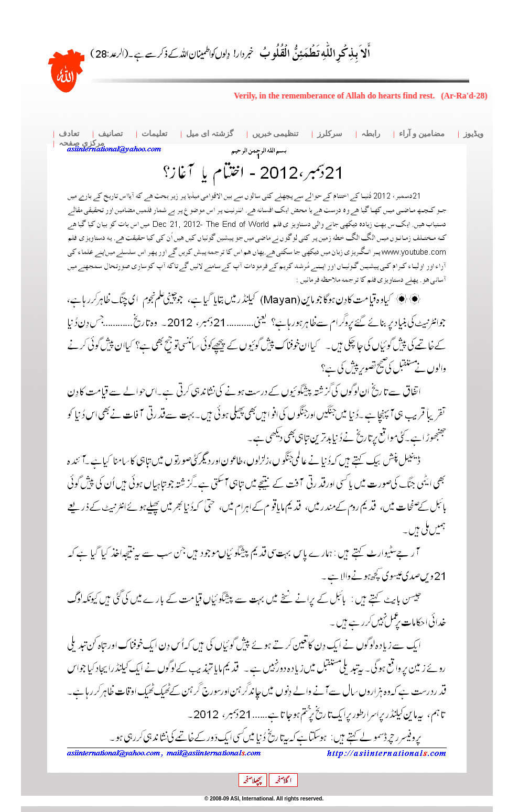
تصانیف (110, 134)
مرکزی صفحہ (82, 143)
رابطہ (371, 134)
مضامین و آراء (422, 134)
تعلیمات (154, 134)
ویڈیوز (473, 134)
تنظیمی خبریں (275, 134)
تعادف (69, 134)
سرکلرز (330, 134)
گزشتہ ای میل (210, 134)
